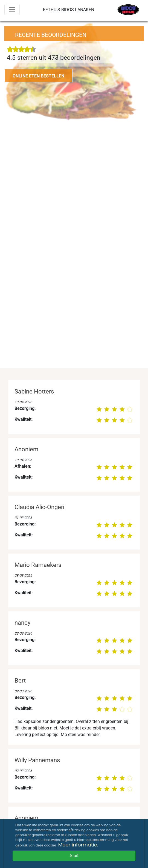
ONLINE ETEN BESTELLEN (38, 76)
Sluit (74, 856)
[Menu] (12, 10)
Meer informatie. (78, 845)
